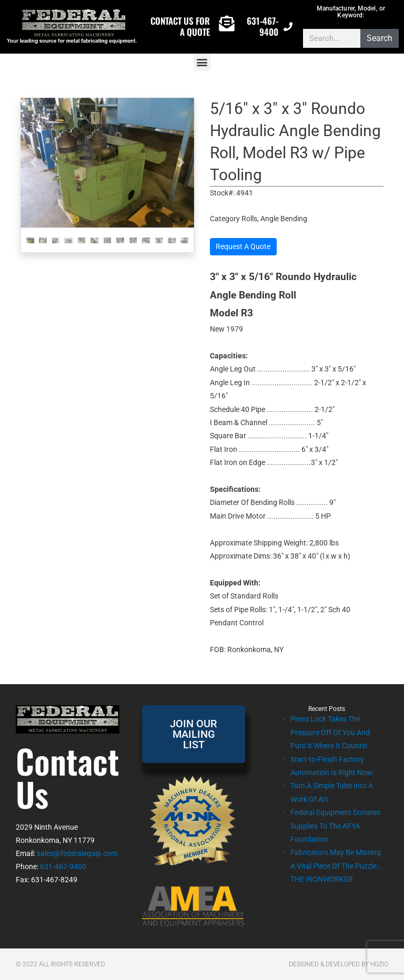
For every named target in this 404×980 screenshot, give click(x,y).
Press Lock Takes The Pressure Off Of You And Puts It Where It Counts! (330, 732)
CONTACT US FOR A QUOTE (180, 26)
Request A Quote (243, 246)
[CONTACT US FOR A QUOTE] (227, 24)
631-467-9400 (262, 26)
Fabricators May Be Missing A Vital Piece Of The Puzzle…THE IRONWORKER (336, 866)
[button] (202, 62)
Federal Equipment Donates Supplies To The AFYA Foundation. (335, 826)
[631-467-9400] (288, 27)
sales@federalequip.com (77, 853)
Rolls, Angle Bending (274, 219)
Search (380, 38)
